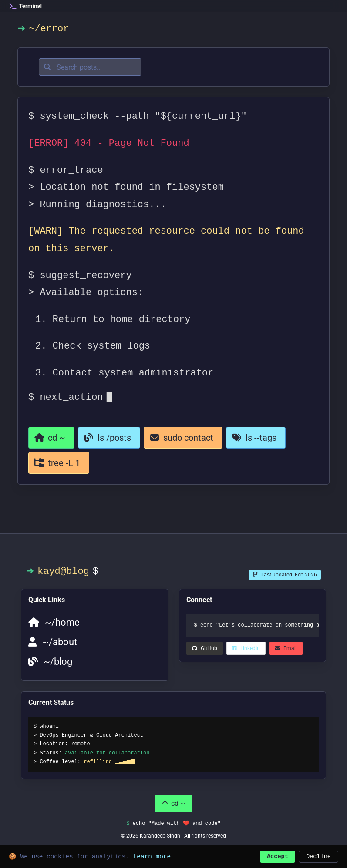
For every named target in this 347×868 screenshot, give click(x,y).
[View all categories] (59, 463)
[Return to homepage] (51, 438)
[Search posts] (90, 67)
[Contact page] (183, 438)
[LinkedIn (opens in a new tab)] (205, 648)
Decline (318, 856)
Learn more (152, 856)
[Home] (26, 6)
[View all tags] (256, 438)
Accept (278, 856)
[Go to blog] (109, 438)
